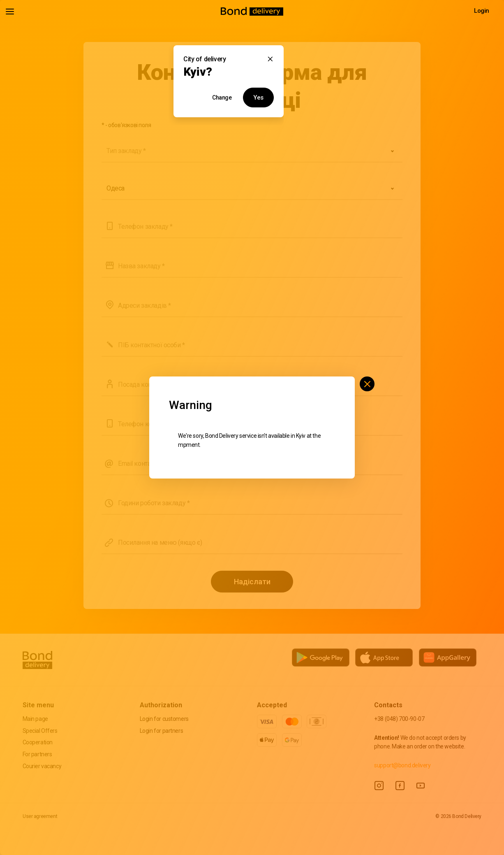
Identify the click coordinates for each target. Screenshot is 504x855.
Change (222, 98)
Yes (258, 98)
